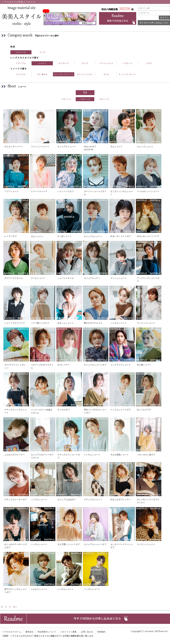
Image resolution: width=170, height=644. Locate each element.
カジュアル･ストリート (64, 74)
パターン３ (104, 99)
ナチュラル (21, 74)
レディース (21, 52)
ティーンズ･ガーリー (128, 74)
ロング (85, 63)
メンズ (42, 52)
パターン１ (66, 99)
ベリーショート (106, 63)
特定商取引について (47, 632)
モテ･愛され (42, 74)
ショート (42, 63)
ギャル (106, 74)
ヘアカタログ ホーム (12, 632)
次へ (15, 607)
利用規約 (101, 632)
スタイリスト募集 (68, 632)
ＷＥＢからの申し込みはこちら (154, 23)
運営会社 (29, 632)
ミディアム (21, 63)
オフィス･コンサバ (85, 74)
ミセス (149, 63)
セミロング (64, 63)
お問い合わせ (87, 632)
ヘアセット (128, 63)
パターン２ (85, 99)
